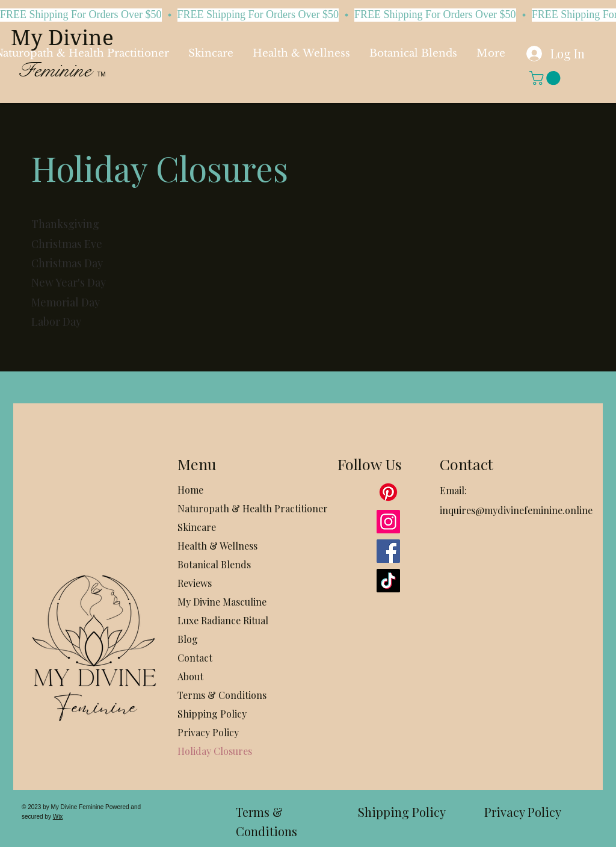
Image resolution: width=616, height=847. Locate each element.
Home (190, 490)
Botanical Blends (214, 564)
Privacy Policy (208, 732)
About (190, 676)
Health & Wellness (217, 546)
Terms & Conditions (222, 695)
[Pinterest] (388, 492)
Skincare (197, 527)
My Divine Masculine (222, 602)
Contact (195, 658)
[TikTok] (388, 581)
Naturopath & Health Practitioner (228, 508)
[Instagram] (388, 522)
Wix (58, 817)
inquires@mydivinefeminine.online (516, 510)
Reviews (195, 583)
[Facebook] (388, 551)
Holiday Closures (215, 751)
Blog (188, 639)
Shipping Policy (212, 714)
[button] (547, 78)
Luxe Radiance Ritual (223, 620)
